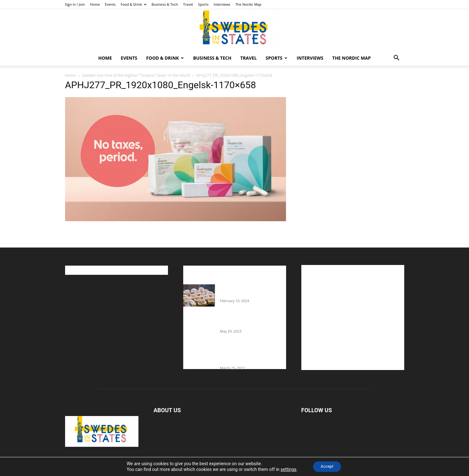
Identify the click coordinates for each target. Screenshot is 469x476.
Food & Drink (134, 4)
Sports (203, 4)
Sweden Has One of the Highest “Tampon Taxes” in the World (136, 75)
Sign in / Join (75, 4)
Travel (188, 4)
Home (95, 4)
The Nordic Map (248, 4)
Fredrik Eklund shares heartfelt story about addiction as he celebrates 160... (251, 355)
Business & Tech (165, 4)
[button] (397, 59)
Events (110, 4)
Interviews (222, 4)
